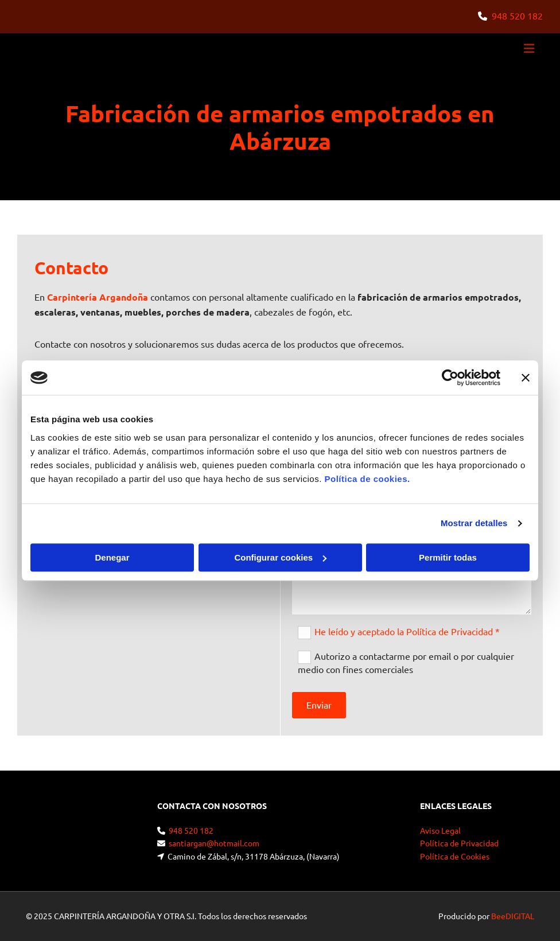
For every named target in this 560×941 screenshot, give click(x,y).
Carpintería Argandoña (98, 297)
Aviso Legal (440, 830)
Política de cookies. (367, 479)
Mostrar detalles (474, 523)
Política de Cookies (455, 856)
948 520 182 (517, 15)
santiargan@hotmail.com (214, 843)
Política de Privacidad (459, 843)
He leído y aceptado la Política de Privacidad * (407, 631)
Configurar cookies (280, 557)
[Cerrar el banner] (526, 378)
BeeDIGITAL (513, 916)
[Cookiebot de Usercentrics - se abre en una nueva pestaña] (450, 378)
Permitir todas (448, 557)
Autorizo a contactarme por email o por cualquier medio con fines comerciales (406, 663)
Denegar (112, 557)
